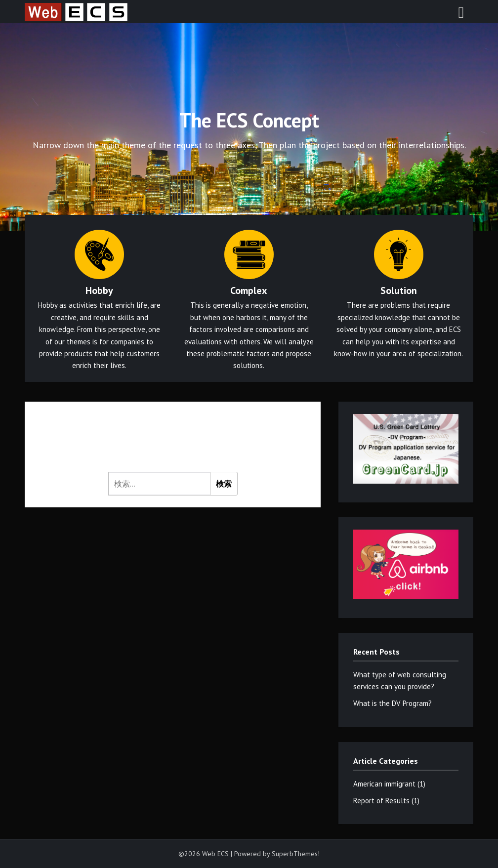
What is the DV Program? (393, 703)
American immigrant (384, 784)
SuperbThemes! (296, 854)
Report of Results (381, 801)
